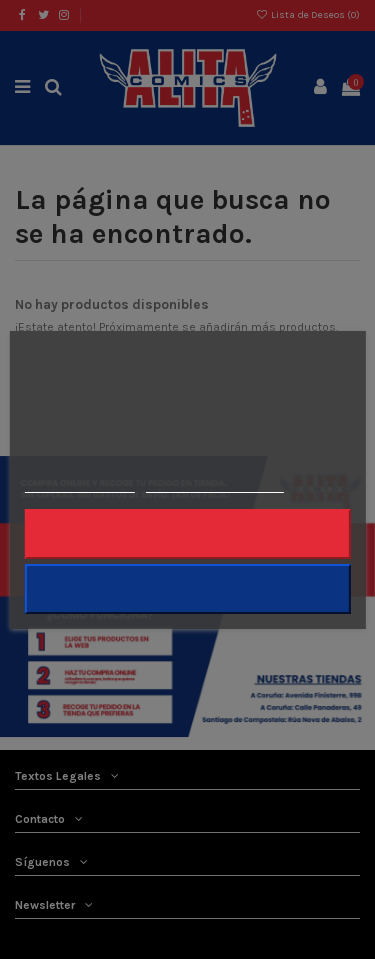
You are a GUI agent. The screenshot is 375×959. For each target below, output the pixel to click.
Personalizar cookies (215, 483)
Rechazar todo (187, 533)
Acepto (188, 588)
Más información (79, 483)
